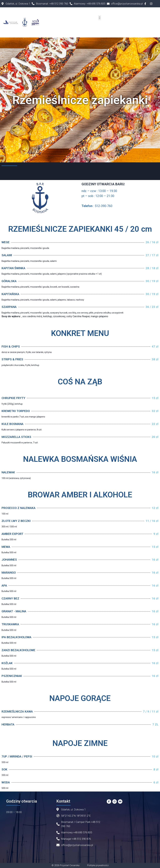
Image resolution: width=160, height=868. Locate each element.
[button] (100, 18)
